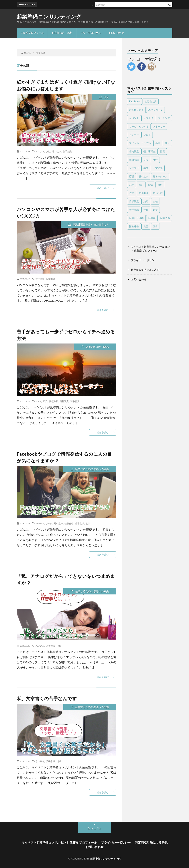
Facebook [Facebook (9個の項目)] (135, 101)
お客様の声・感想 (62, 33)
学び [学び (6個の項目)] (146, 168)
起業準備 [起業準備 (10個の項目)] (165, 218)
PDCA (39, 401)
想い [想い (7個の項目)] (141, 185)
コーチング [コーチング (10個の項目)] (164, 118)
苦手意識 (67, 151)
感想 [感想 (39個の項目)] (160, 185)
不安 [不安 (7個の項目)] (158, 143)
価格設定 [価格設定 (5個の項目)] (134, 151)
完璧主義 (54, 401)
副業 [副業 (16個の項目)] (163, 151)
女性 (48, 151)
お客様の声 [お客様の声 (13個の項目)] (151, 101)
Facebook (40, 523)
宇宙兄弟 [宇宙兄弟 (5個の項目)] (158, 168)
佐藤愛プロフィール (32, 33)
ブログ (49, 523)
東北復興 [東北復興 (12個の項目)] (143, 193)
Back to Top (94, 828)
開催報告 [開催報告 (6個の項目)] (134, 226)
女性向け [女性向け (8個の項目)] (134, 168)
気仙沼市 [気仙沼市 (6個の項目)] (158, 193)
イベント (40, 151)
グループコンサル (91, 33)
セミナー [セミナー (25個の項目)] (134, 135)
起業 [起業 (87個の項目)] (155, 210)
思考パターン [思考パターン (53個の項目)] (160, 176)
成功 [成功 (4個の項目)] (132, 193)
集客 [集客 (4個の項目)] (146, 226)
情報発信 (69, 523)
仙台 (106, 97)
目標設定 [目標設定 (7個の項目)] (134, 201)
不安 (45, 401)
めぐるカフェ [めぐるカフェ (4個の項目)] (155, 110)
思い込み (57, 151)
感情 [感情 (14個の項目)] (150, 185)
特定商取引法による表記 (145, 270)
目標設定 (64, 401)
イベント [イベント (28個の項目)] (134, 118)
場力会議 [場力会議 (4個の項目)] (134, 160)
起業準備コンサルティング (49, 16)
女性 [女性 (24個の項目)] (155, 160)
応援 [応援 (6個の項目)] (132, 176)
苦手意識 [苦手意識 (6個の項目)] (134, 210)
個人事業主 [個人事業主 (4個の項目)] (149, 151)
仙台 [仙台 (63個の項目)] (167, 143)
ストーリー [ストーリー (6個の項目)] (159, 126)
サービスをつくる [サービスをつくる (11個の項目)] (139, 126)
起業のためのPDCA (97, 347)
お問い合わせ (116, 33)
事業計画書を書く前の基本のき (91, 224)
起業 (88, 523)
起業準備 (51, 279)
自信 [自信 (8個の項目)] (155, 201)
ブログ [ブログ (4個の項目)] (147, 135)
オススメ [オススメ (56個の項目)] (148, 118)
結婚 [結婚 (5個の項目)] (146, 201)
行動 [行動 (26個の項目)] (146, 210)
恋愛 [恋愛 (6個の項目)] (132, 185)
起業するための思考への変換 (92, 469)
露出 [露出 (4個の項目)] (155, 226)
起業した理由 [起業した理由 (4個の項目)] (136, 218)
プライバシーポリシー (144, 260)
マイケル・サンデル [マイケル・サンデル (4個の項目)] (140, 143)
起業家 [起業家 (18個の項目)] (152, 218)
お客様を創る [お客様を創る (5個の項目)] (136, 110)
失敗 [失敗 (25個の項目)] (146, 160)
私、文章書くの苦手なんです (47, 698)
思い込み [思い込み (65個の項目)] (143, 176)
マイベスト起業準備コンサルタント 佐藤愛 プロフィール (59, 842)
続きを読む (103, 188)
